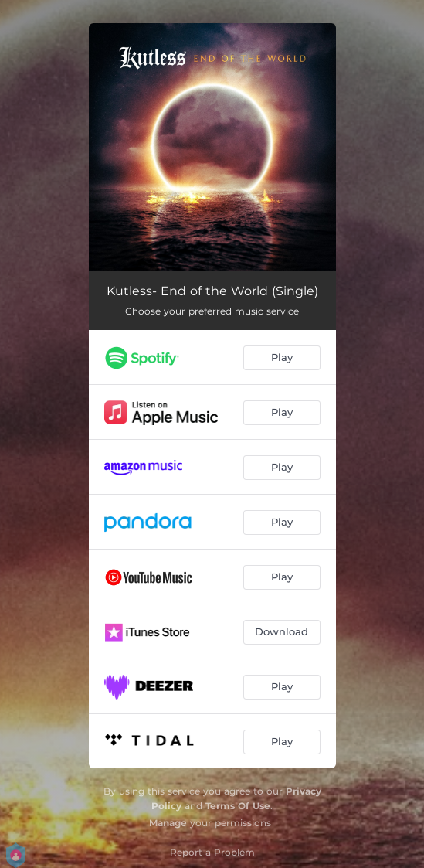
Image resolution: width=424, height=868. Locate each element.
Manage (168, 823)
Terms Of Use (238, 806)
